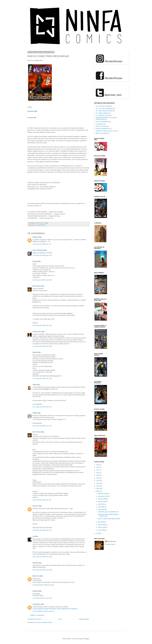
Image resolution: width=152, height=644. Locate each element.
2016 (98, 473)
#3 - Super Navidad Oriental (104, 111)
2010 (98, 489)
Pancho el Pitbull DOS (103, 129)
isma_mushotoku (38, 250)
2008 (98, 533)
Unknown (36, 237)
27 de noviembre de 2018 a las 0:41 (43, 611)
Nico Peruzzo (37, 286)
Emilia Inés (36, 576)
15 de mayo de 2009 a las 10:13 (42, 255)
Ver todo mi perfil (110, 544)
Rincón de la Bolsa (102, 133)
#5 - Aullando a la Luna (103, 115)
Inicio (60, 619)
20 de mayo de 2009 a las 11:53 (42, 557)
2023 (98, 465)
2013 (98, 481)
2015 (98, 475)
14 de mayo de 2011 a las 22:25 (42, 598)
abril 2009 (101, 522)
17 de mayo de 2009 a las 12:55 (42, 379)
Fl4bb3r (35, 413)
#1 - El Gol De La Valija (103, 106)
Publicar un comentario (37, 615)
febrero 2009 (102, 527)
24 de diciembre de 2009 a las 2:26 (43, 585)
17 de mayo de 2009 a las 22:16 (42, 407)
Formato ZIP (32, 118)
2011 (98, 486)
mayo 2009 (101, 509)
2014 (98, 478)
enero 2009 (101, 530)
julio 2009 (101, 504)
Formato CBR (32, 111)
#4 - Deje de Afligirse (102, 113)
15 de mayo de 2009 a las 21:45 (42, 325)
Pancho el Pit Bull (101, 126)
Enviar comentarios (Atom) (44, 622)
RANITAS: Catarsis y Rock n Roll (106, 131)
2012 (98, 483)
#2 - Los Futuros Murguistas (104, 108)
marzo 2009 (102, 525)
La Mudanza (100, 124)
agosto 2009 (102, 502)
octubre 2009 (102, 499)
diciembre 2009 (103, 494)
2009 (98, 491)
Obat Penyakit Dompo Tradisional (67, 609)
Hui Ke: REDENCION (40, 225)
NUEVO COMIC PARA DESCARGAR (109, 519)
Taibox (35, 385)
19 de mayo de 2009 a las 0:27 (42, 500)
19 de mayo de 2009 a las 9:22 (42, 530)
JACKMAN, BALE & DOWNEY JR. (108, 512)
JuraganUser (37, 604)
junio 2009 (101, 507)
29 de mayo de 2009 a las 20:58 (42, 570)
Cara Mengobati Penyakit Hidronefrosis (44, 609)
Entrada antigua (84, 619)
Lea (34, 536)
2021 (98, 467)
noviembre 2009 (103, 496)
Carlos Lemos (37, 332)
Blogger (87, 639)
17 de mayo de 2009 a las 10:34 (42, 346)
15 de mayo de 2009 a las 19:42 (42, 280)
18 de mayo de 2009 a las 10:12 (42, 426)
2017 (98, 470)
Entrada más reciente (35, 619)
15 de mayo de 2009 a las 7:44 (42, 244)
